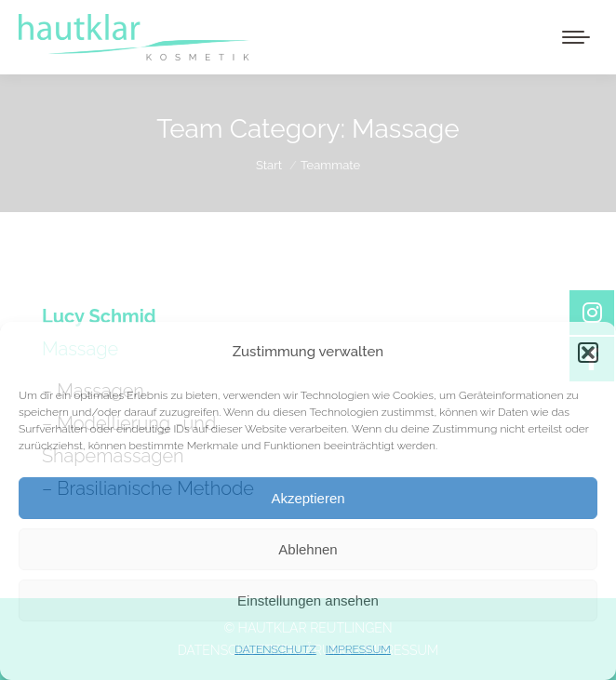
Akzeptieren (308, 498)
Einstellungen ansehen (308, 600)
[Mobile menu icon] (576, 37)
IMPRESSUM (358, 649)
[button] (588, 353)
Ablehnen (308, 549)
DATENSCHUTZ (275, 649)
